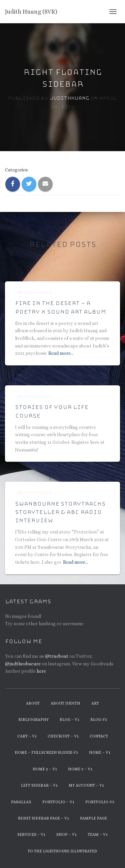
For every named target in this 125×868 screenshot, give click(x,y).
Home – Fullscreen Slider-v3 (46, 752)
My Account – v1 (86, 785)
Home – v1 (100, 752)
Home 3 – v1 (80, 769)
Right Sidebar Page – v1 (43, 818)
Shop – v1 (66, 834)
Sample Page (93, 818)
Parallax (21, 802)
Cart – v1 (27, 736)
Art (95, 703)
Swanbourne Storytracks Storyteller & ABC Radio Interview (60, 512)
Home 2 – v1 (45, 769)
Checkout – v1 (63, 736)
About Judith (65, 703)
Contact (99, 736)
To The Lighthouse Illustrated (62, 851)
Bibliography (33, 720)
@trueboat (57, 656)
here (41, 671)
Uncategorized (34, 293)
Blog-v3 (99, 720)
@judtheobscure (23, 664)
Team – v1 (98, 834)
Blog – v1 (69, 720)
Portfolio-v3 (100, 802)
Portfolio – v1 (58, 802)
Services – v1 (31, 834)
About (33, 703)
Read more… (61, 353)
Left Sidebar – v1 (39, 785)
